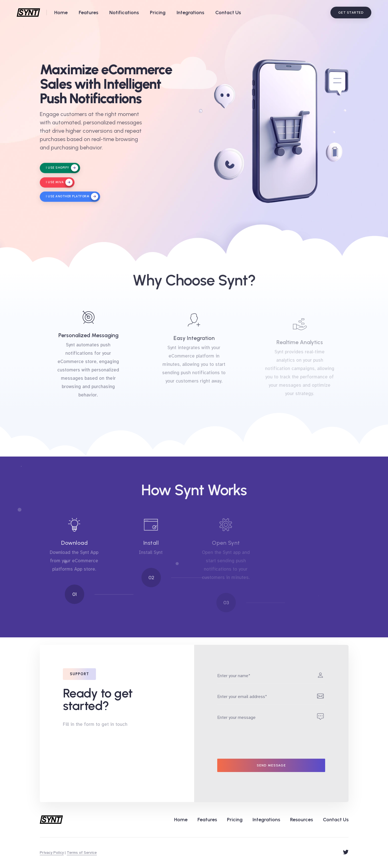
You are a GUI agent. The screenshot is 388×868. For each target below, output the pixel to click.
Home (61, 13)
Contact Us (228, 13)
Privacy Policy (52, 853)
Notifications (124, 13)
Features (88, 13)
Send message (271, 765)
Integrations (190, 13)
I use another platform (71, 199)
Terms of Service (82, 853)
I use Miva (59, 185)
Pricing (158, 13)
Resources (301, 820)
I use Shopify (61, 171)
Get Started (351, 13)
